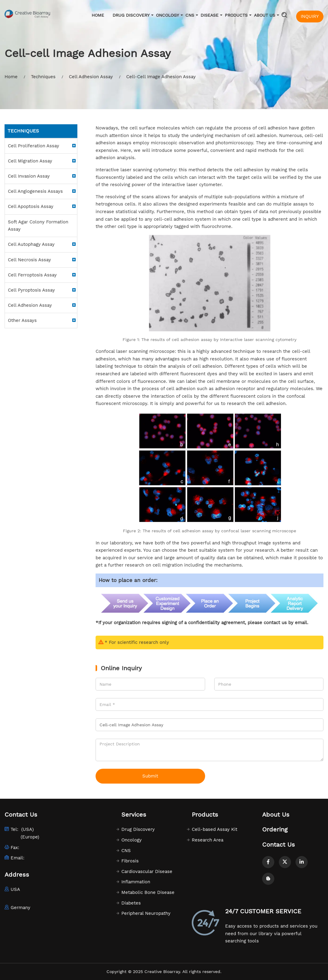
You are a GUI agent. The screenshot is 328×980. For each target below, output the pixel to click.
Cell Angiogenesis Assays (35, 191)
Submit (150, 776)
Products (236, 15)
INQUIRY (310, 16)
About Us (265, 15)
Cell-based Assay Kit (215, 829)
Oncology (167, 15)
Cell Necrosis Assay (29, 260)
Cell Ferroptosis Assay (32, 275)
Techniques (43, 77)
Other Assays (22, 320)
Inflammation (136, 882)
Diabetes (131, 903)
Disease (210, 15)
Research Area (208, 840)
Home (98, 15)
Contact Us (279, 845)
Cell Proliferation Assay (34, 146)
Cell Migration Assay (30, 161)
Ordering (275, 829)
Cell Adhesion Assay (91, 77)
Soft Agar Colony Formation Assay (38, 226)
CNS (190, 15)
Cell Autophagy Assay (31, 244)
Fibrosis (130, 861)
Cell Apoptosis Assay (31, 206)
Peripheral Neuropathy (146, 913)
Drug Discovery (131, 15)
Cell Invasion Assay (29, 176)
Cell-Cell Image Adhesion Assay (161, 77)
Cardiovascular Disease (147, 871)
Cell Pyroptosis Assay (31, 290)
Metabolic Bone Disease (148, 892)
